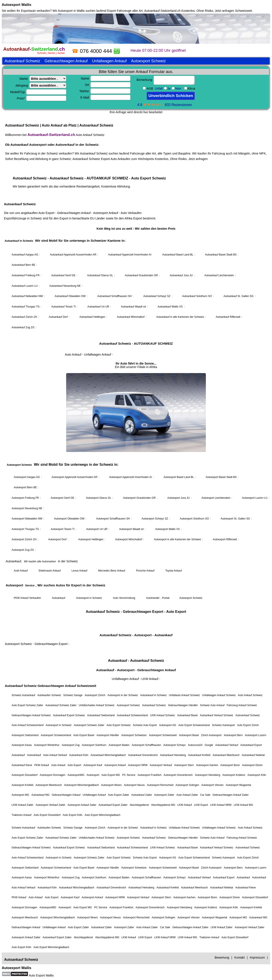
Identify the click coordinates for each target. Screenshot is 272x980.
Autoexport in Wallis (71, 11)
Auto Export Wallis (41, 975)
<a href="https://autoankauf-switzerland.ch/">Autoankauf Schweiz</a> (136, 489)
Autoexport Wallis (16, 5)
